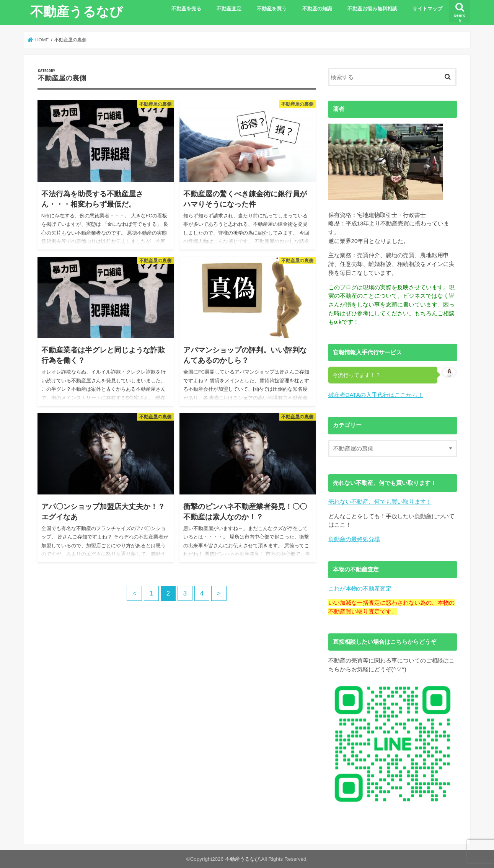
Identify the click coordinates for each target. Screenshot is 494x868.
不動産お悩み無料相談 (372, 9)
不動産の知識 (317, 9)
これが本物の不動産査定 (360, 588)
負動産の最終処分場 (354, 539)
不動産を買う (272, 9)
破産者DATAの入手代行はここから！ (376, 395)
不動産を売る (186, 9)
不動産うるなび (77, 11)
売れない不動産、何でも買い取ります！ (380, 502)
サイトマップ (427, 9)
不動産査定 (229, 9)
